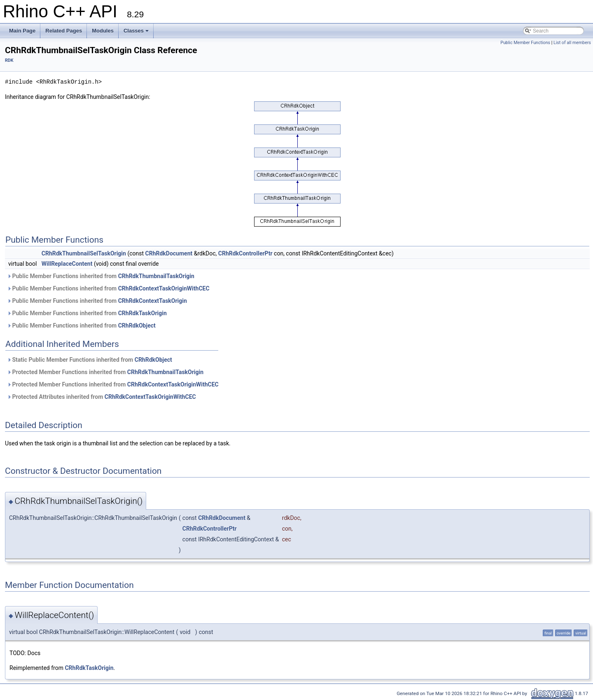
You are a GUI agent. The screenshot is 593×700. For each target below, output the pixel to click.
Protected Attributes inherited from (102, 397)
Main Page (22, 31)
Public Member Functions (525, 43)
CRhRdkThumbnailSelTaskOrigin (84, 253)
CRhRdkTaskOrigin (142, 313)
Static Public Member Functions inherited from (90, 360)
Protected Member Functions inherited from (105, 372)
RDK (9, 60)
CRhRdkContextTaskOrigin (153, 301)
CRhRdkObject (137, 325)
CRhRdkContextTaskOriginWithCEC (164, 288)
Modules (103, 31)
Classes (136, 31)
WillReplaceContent (67, 264)
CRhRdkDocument (169, 253)
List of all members (572, 43)
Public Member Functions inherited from (101, 276)
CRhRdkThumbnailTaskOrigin (156, 276)
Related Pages (64, 31)
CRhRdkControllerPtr (245, 253)
